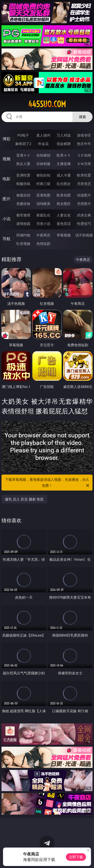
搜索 (82, 117)
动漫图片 (84, 195)
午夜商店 (43, 235)
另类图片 (84, 204)
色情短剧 (43, 244)
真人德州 (43, 135)
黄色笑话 (64, 224)
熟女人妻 (23, 164)
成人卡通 (64, 175)
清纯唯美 (43, 204)
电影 (7, 179)
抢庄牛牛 (84, 144)
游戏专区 (84, 135)
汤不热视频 (84, 235)
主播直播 (64, 164)
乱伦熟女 (64, 184)
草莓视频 (64, 235)
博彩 (7, 139)
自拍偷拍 (43, 155)
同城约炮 (23, 235)
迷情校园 (23, 224)
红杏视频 (23, 244)
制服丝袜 (23, 184)
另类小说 (43, 224)
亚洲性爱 (23, 175)
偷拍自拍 (43, 175)
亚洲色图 (43, 195)
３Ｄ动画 (84, 155)
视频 (7, 159)
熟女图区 (64, 204)
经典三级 (43, 184)
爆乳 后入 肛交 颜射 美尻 (24, 499)
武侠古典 (84, 215)
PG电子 (23, 135)
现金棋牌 (64, 144)
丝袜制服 (43, 164)
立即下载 (76, 857)
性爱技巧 (84, 224)
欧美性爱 (84, 175)
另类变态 (84, 184)
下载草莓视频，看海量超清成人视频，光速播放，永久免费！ (48, 483)
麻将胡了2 (23, 144)
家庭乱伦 (43, 215)
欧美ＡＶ (64, 155)
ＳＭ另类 (84, 164)
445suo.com (47, 104)
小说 (7, 219)
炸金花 (43, 144)
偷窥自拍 (23, 195)
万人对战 (64, 135)
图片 (7, 199)
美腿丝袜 (23, 204)
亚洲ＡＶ (23, 155)
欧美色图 (64, 195)
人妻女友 (64, 215)
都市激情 (23, 215)
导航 (7, 239)
